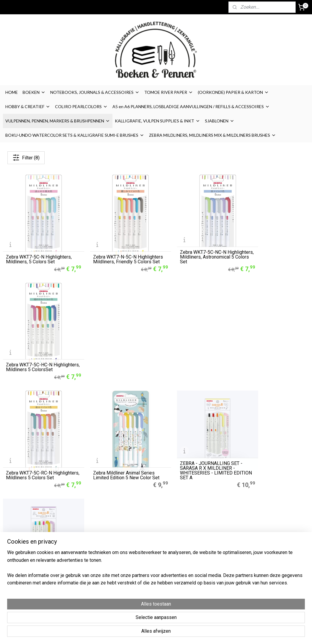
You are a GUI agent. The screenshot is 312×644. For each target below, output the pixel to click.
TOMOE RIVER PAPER (169, 92)
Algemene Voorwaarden (214, 535)
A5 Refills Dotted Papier (88, 529)
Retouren (199, 562)
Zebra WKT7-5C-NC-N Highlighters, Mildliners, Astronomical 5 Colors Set (189, 248)
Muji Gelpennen (80, 535)
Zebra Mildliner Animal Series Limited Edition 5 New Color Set (115, 347)
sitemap (179, 633)
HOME (12, 92)
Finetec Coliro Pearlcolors (89, 549)
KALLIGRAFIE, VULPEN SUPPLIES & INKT (157, 121)
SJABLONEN (220, 121)
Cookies (198, 542)
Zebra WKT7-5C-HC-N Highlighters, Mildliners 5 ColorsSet (266, 248)
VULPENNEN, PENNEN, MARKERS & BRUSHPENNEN (58, 121)
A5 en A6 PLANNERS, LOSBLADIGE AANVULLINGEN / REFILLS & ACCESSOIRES (191, 106)
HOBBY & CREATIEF (28, 106)
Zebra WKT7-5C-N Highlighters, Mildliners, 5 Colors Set (39, 251)
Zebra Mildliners (81, 542)
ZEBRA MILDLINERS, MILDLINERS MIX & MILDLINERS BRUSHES (213, 135)
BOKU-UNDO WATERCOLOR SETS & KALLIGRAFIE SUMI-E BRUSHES (75, 135)
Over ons (198, 529)
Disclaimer (200, 549)
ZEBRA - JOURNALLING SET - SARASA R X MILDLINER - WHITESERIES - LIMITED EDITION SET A (193, 345)
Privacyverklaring (206, 555)
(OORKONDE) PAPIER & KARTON (233, 92)
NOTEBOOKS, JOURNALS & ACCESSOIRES (95, 92)
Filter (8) (26, 158)
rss (191, 633)
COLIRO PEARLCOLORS (81, 106)
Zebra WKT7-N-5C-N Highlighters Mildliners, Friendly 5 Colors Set (117, 248)
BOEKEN (34, 92)
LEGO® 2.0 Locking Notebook (93, 555)
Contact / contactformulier (215, 569)
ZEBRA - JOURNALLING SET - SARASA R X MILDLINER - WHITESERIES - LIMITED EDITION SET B (271, 345)
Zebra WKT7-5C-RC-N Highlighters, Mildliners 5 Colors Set (32, 347)
